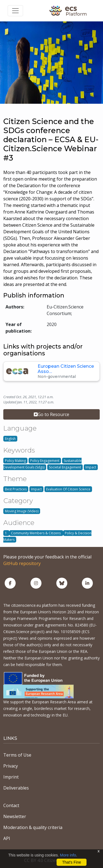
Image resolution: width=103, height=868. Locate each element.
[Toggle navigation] (15, 11)
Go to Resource (51, 414)
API (7, 838)
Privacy (11, 766)
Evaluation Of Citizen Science (68, 489)
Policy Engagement (45, 461)
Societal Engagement (65, 467)
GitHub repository (22, 563)
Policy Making (15, 461)
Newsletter (15, 816)
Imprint (11, 777)
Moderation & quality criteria (33, 827)
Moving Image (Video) (22, 511)
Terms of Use (17, 755)
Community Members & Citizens (36, 533)
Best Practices (16, 489)
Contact (11, 805)
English (10, 439)
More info (68, 855)
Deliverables (16, 788)
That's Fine (72, 862)
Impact (91, 467)
